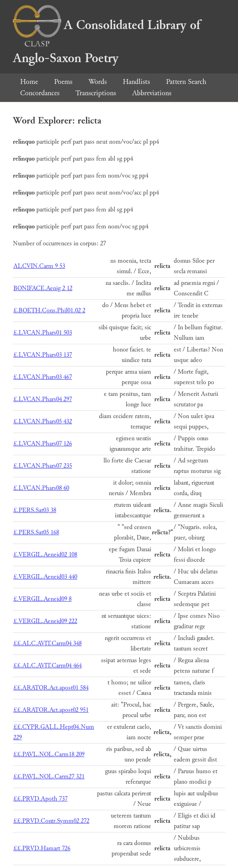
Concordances (40, 93)
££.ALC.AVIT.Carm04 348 (47, 643)
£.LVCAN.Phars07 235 (43, 466)
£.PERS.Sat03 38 (35, 510)
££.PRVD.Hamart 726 (42, 848)
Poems (63, 82)
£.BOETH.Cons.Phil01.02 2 (49, 311)
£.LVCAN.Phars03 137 (43, 355)
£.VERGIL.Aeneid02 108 (45, 555)
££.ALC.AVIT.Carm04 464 (47, 666)
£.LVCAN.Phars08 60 (41, 488)
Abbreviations (152, 93)
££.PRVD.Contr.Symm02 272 (51, 821)
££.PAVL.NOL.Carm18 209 (49, 754)
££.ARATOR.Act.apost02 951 (51, 710)
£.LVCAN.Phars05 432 (43, 421)
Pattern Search (186, 82)
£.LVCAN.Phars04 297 (43, 399)
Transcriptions (96, 93)
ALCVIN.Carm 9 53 (39, 266)
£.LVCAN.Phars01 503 (43, 333)
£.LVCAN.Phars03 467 (43, 377)
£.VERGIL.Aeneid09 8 (42, 599)
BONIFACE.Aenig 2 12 (43, 288)
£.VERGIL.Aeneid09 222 (45, 621)
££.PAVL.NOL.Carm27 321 (49, 777)
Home (29, 82)
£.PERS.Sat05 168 (36, 532)
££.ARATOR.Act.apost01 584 (51, 688)
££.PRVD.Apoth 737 (40, 799)
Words (98, 82)
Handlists (136, 82)
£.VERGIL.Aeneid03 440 (45, 577)
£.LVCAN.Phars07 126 (43, 444)
